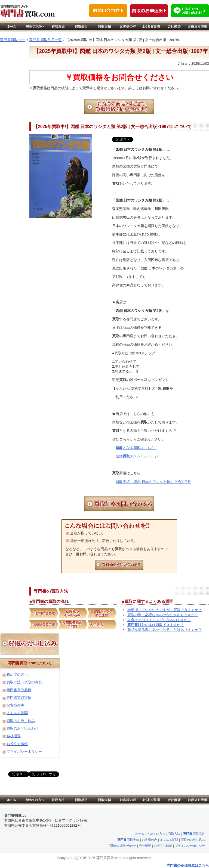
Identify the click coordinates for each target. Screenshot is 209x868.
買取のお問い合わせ (22, 728)
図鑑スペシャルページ (137, 456)
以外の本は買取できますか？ (156, 625)
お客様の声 (15, 705)
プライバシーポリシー (24, 751)
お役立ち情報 (17, 744)
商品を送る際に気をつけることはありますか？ (165, 630)
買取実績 (128, 840)
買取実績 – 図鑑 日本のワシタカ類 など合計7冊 (153, 482)
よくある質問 (17, 713)
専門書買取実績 (19, 698)
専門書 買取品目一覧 (46, 40)
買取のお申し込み (21, 721)
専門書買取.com (13, 40)
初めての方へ (17, 675)
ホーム (140, 834)
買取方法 (174, 834)
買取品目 (194, 834)
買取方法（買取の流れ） (26, 682)
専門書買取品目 (19, 690)
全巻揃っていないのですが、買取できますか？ (165, 610)
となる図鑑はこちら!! (136, 448)
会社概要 (14, 736)
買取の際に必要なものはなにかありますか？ (163, 615)
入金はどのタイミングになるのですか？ (159, 620)
